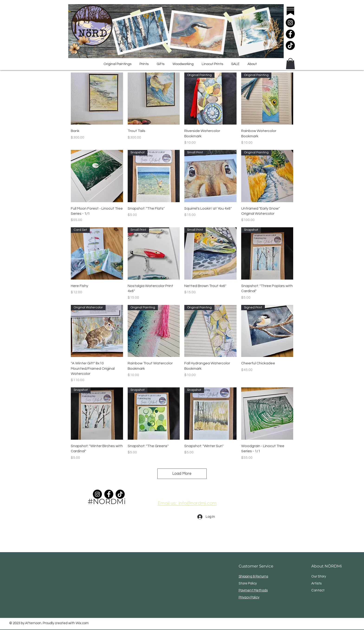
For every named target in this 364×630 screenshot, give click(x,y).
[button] (290, 64)
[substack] (290, 11)
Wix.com (82, 623)
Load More (182, 474)
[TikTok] (290, 45)
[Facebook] (290, 34)
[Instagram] (290, 23)
